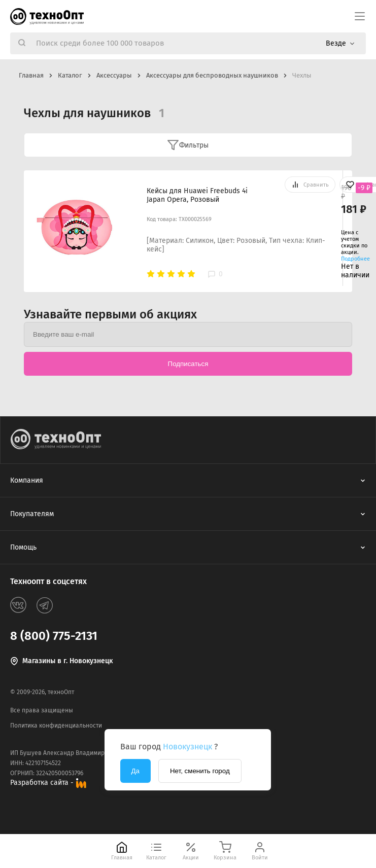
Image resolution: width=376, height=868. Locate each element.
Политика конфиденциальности (56, 726)
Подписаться (188, 364)
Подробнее (355, 259)
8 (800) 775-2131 (54, 636)
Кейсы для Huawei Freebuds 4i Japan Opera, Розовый (197, 195)
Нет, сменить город (200, 771)
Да (135, 771)
